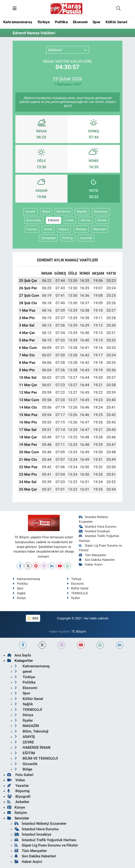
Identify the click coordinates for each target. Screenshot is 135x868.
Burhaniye (101, 212)
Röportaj (18, 791)
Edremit (54, 220)
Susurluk (86, 238)
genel (23, 671)
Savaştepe (48, 238)
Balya (46, 212)
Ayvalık (30, 212)
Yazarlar (18, 786)
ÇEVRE (24, 742)
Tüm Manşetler (93, 555)
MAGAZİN (27, 726)
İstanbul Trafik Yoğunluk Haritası (45, 840)
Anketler (18, 802)
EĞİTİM (25, 753)
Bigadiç (82, 212)
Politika (61, 22)
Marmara (100, 229)
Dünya (19, 598)
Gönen (102, 220)
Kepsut (64, 229)
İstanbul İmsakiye (94, 531)
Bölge (23, 769)
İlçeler (73, 598)
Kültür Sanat (116, 22)
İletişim (17, 813)
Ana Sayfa (19, 655)
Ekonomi (80, 22)
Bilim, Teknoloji (32, 731)
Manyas (81, 229)
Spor (97, 22)
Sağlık (19, 593)
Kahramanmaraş (18, 22)
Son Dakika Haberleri (97, 560)
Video (16, 780)
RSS (33, 618)
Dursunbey (34, 220)
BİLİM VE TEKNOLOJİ (36, 758)
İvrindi (48, 229)
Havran (32, 229)
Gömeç (86, 220)
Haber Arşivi (91, 564)
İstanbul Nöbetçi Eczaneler (40, 823)
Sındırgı (68, 238)
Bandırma (63, 212)
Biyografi (19, 796)
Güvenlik (26, 764)
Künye (16, 807)
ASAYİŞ (25, 737)
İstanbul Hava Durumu (98, 527)
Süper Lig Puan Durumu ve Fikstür (46, 845)
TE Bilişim (79, 632)
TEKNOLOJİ (77, 593)
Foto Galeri (20, 775)
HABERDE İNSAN (32, 747)
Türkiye (44, 22)
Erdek (70, 220)
